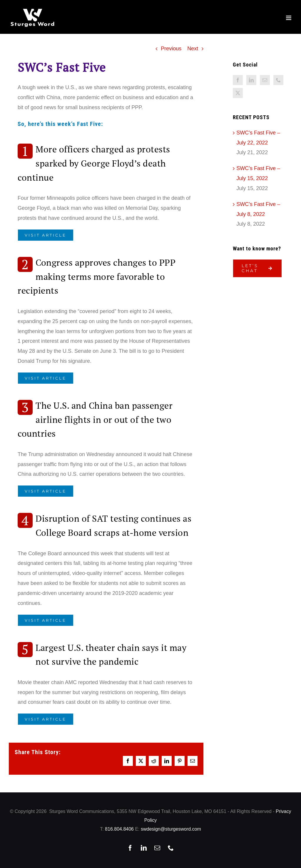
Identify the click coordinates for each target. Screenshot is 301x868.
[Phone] (278, 80)
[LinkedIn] (251, 80)
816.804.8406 (119, 829)
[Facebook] (238, 80)
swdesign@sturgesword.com (171, 829)
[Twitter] (238, 93)
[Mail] (265, 80)
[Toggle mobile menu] (289, 18)
